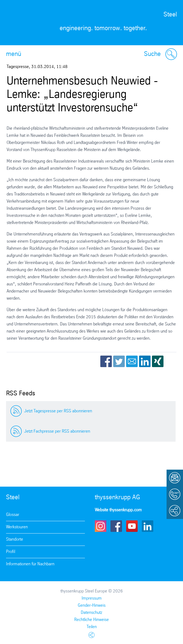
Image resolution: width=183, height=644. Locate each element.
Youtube (132, 526)
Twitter (119, 361)
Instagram (101, 526)
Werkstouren (17, 527)
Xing (158, 361)
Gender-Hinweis (92, 605)
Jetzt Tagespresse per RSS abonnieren (58, 411)
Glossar (13, 515)
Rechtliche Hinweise (92, 620)
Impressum (92, 598)
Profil (11, 552)
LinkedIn (145, 361)
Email (132, 361)
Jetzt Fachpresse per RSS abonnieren (57, 431)
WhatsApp (171, 361)
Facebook (106, 361)
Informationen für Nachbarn (30, 564)
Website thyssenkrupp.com (118, 510)
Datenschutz (92, 613)
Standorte (15, 539)
